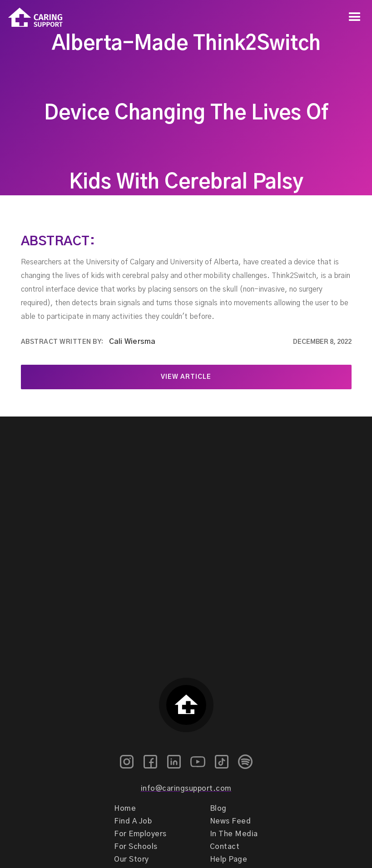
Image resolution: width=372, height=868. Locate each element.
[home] (31, 17)
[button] (355, 17)
